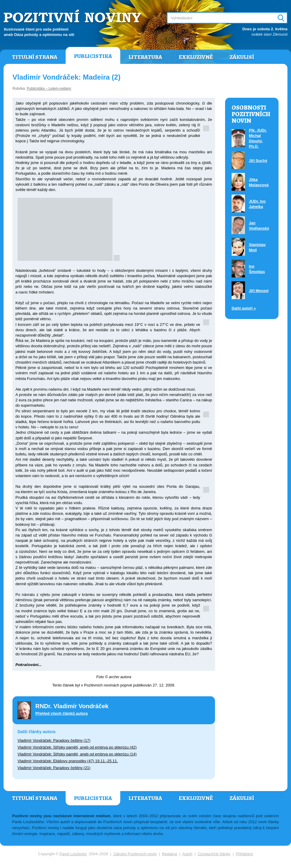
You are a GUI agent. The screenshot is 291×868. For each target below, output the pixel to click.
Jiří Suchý (258, 161)
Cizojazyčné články (214, 854)
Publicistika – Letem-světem (49, 89)
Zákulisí (242, 57)
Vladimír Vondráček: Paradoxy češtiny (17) (54, 740)
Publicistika (93, 56)
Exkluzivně (196, 57)
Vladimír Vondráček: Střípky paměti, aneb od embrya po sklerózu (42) (77, 747)
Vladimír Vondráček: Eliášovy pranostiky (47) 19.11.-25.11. (68, 761)
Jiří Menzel (259, 291)
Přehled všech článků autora (61, 713)
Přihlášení (244, 854)
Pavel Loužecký (73, 854)
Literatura (145, 57)
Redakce (170, 854)
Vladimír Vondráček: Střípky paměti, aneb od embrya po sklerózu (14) (77, 754)
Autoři (187, 854)
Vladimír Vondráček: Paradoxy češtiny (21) (54, 768)
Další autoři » (244, 308)
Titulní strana (35, 57)
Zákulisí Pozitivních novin (135, 854)
